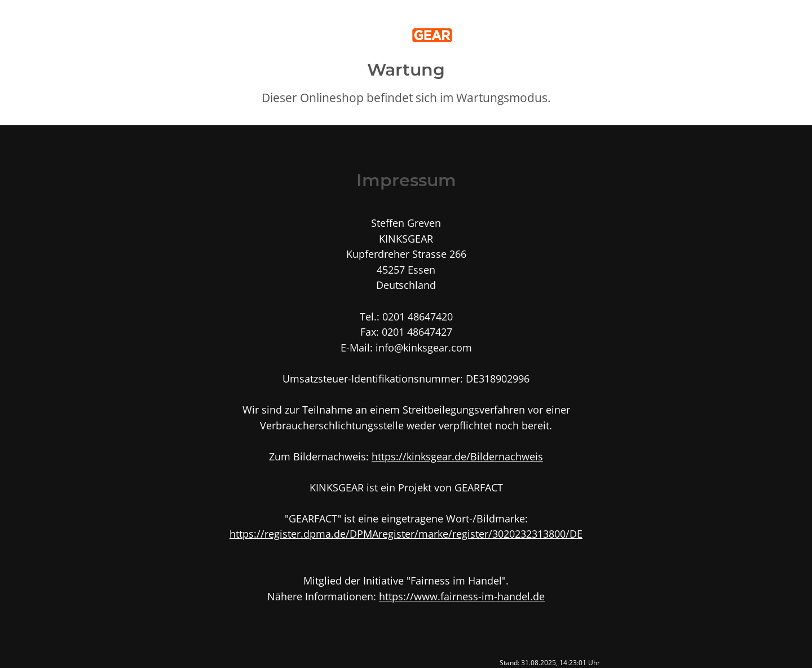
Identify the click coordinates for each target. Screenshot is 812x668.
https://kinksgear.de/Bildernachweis (457, 456)
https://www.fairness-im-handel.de (462, 596)
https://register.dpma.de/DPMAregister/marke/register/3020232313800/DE (406, 533)
